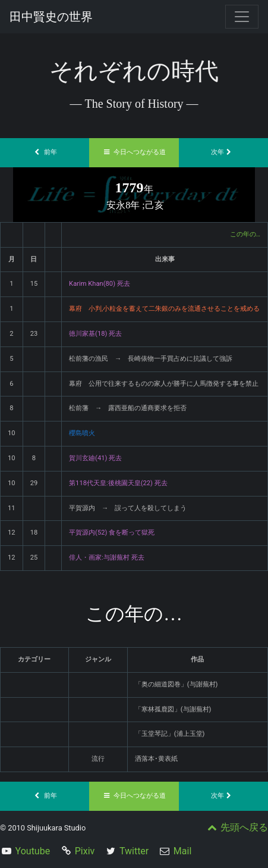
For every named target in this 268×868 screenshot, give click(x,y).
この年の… (245, 234)
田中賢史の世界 (51, 17)
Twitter (134, 851)
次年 (223, 152)
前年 (45, 152)
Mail (182, 851)
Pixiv (85, 851)
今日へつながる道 (134, 152)
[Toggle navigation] (242, 17)
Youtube (33, 851)
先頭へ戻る (237, 827)
